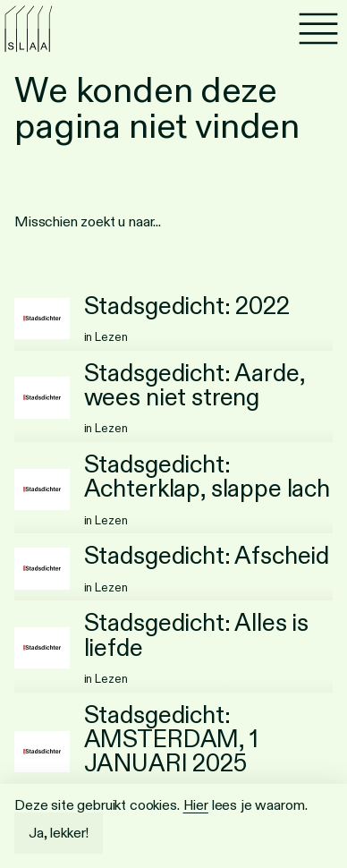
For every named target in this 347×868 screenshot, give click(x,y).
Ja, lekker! (59, 833)
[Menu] (318, 29)
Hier (196, 805)
